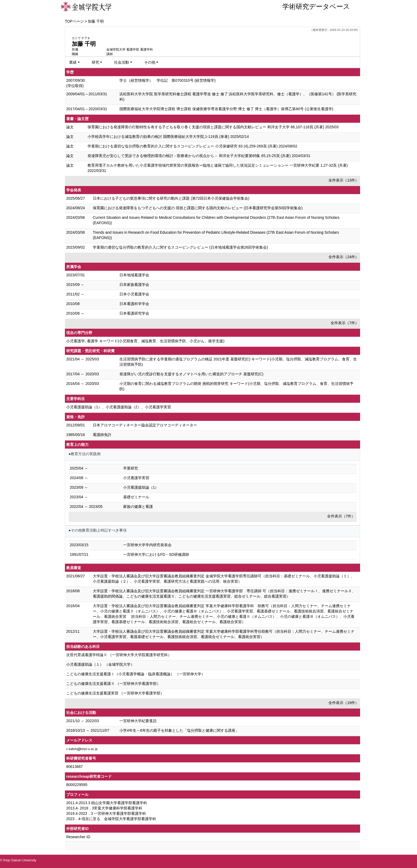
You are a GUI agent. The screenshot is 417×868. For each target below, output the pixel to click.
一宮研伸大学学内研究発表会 (147, 545)
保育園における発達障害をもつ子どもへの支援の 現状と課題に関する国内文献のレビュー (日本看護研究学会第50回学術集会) (198, 208)
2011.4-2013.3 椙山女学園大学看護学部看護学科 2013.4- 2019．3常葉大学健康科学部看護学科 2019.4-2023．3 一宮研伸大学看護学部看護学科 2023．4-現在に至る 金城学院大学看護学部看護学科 (111, 811)
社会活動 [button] (122, 62)
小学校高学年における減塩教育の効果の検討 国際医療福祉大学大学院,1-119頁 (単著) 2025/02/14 (168, 137)
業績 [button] (73, 62)
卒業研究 (131, 468)
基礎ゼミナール (136, 497)
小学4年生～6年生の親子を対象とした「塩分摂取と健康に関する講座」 (179, 730)
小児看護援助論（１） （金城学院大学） (100, 664)
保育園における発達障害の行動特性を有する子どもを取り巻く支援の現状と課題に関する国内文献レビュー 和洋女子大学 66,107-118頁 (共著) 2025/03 (213, 127)
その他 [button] (150, 62)
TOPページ (74, 21)
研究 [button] (95, 62)
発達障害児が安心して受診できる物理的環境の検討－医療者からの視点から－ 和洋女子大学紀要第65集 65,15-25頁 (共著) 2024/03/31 (199, 156)
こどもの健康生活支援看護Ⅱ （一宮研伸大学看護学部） (113, 684)
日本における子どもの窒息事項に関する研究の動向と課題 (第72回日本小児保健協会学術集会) (171, 198)
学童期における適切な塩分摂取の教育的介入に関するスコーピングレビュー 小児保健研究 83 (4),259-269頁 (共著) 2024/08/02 (192, 146)
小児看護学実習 (136, 478)
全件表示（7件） (345, 323)
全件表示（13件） (344, 180)
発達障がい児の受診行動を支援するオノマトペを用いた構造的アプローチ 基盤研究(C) (191, 374)
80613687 (74, 767)
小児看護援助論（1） (141, 487)
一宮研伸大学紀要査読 (138, 721)
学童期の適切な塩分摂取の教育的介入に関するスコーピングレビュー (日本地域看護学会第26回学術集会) (180, 247)
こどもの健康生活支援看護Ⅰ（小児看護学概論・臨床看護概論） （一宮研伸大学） (136, 674)
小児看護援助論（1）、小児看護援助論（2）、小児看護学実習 (119, 407)
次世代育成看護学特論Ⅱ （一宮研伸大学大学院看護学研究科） (119, 655)
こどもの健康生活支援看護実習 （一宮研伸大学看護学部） (115, 693)
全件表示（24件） (344, 257)
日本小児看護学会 (134, 294)
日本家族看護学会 (134, 285)
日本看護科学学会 (134, 304)
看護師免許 (102, 435)
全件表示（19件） (344, 703)
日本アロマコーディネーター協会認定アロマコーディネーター (145, 425)
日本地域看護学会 (134, 275)
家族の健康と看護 (138, 507)
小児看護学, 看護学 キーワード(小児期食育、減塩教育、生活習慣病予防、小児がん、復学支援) (145, 341)
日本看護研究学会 (134, 313)
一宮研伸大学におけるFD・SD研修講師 (156, 554)
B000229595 (77, 785)
